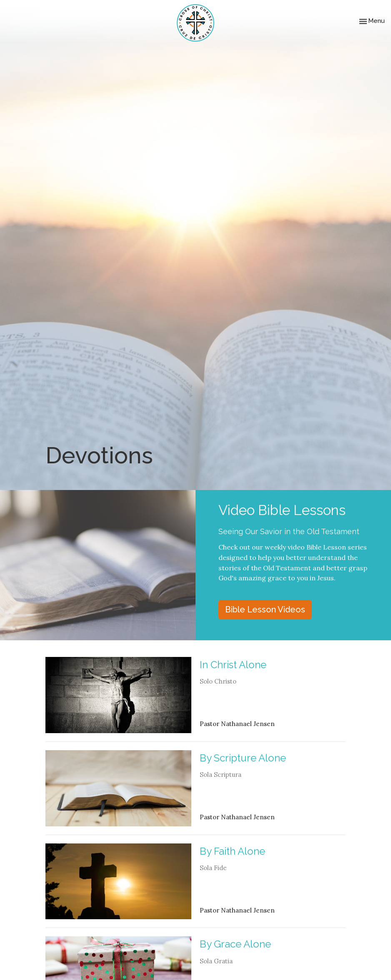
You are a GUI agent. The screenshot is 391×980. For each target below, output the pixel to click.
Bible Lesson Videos (265, 609)
